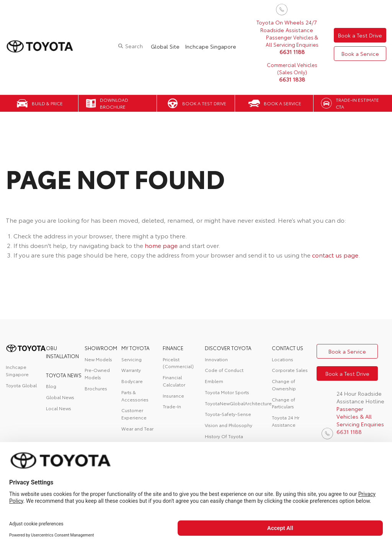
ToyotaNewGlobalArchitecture (238, 403)
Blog (51, 386)
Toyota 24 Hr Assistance (286, 421)
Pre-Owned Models (97, 373)
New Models (98, 359)
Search (134, 46)
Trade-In (172, 406)
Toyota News (64, 375)
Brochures (96, 388)
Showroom (101, 348)
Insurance (173, 395)
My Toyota (136, 348)
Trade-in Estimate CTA (357, 103)
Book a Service (360, 54)
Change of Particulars (283, 403)
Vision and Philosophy (229, 425)
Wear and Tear (137, 428)
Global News (60, 397)
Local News (59, 408)
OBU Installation (62, 352)
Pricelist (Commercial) (178, 363)
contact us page (335, 255)
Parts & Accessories (135, 396)
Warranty (131, 370)
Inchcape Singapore (211, 46)
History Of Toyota (224, 436)
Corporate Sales (290, 370)
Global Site (165, 46)
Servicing (131, 359)
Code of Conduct (224, 370)
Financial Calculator (174, 381)
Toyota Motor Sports (227, 392)
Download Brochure (114, 103)
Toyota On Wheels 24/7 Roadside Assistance (287, 26)
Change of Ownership (284, 385)
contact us (287, 348)
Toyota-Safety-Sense (228, 414)
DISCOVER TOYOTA (228, 348)
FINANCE (173, 348)
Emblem (214, 381)
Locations (283, 359)
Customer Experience (134, 414)
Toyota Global (21, 385)
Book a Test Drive (360, 35)
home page (161, 245)
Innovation (216, 359)
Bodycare (132, 381)
